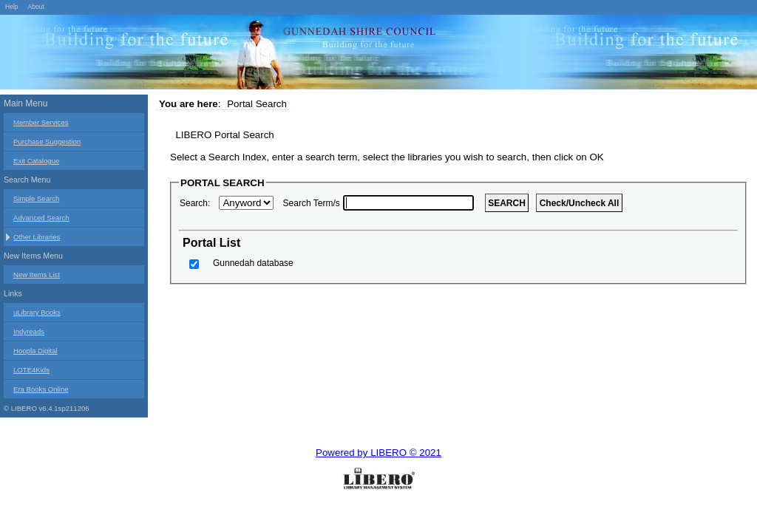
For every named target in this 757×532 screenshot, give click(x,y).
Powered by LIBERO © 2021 (378, 453)
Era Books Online (41, 389)
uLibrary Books (37, 312)
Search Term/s (312, 203)
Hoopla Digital (35, 351)
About (35, 7)
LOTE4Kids (31, 370)
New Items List (37, 274)
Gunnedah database (253, 263)
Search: (195, 203)
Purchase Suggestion (47, 141)
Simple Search (36, 198)
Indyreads (29, 331)
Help (12, 7)
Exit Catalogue (36, 161)
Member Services (41, 122)
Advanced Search (41, 218)
